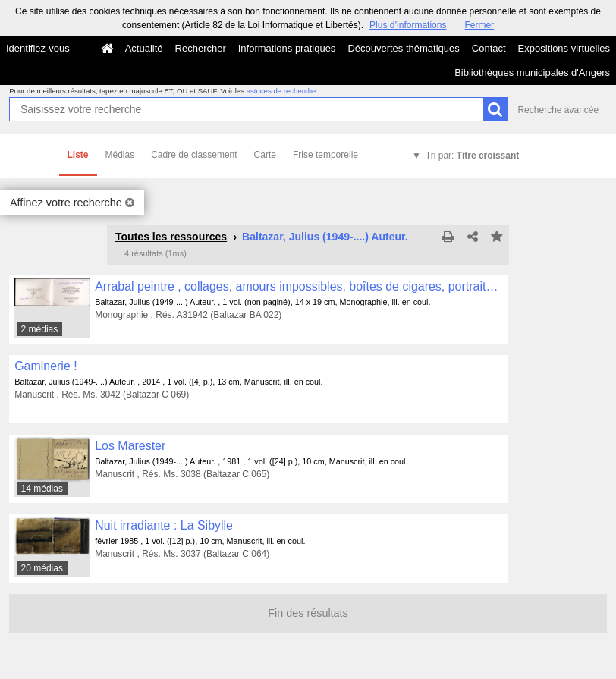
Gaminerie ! (46, 366)
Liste (78, 155)
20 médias (42, 568)
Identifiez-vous (38, 48)
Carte (265, 155)
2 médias (40, 329)
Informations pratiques (287, 48)
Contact (489, 48)
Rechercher (201, 48)
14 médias (42, 489)
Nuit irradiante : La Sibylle (164, 525)
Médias (120, 155)
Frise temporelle (325, 155)
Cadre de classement (194, 155)
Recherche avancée (558, 110)
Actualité (144, 48)
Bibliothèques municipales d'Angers (532, 72)
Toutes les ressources (171, 237)
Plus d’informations (408, 25)
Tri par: (472, 156)
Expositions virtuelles (564, 48)
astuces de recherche (281, 91)
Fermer (479, 25)
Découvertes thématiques (403, 48)
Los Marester (130, 446)
